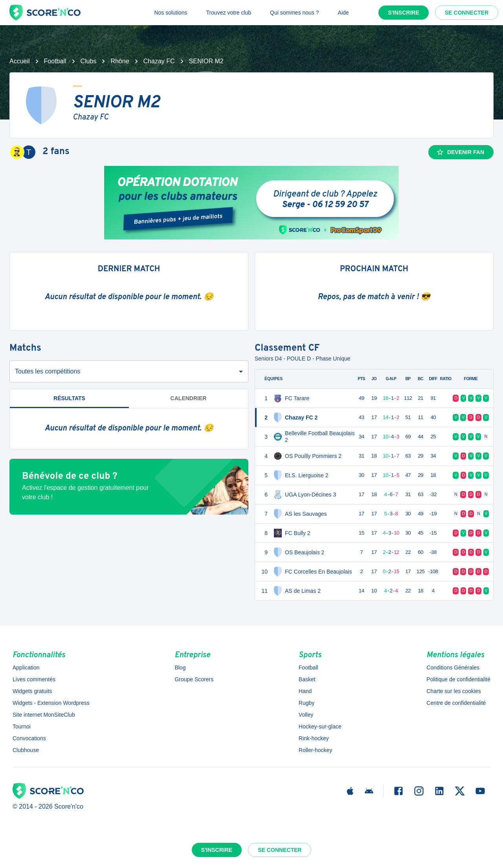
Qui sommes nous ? (295, 13)
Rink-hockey (314, 738)
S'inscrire (404, 13)
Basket (307, 679)
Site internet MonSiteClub (44, 715)
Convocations (29, 738)
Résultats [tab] (69, 398)
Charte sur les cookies (454, 691)
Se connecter (467, 13)
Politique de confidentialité (458, 679)
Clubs (89, 61)
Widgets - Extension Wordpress (51, 703)
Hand (305, 691)
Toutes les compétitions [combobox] (48, 371)
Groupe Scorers (194, 679)
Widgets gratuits (32, 691)
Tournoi (22, 726)
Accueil (20, 61)
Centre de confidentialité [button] (456, 703)
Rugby (307, 703)
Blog (180, 668)
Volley (306, 715)
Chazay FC (159, 61)
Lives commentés (34, 679)
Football (55, 61)
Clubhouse (26, 750)
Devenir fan (460, 152)
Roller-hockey (316, 750)
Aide (343, 13)
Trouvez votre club (229, 13)
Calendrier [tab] (189, 398)
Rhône (120, 61)
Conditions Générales (453, 668)
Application (26, 668)
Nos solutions (171, 13)
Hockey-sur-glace (320, 726)
